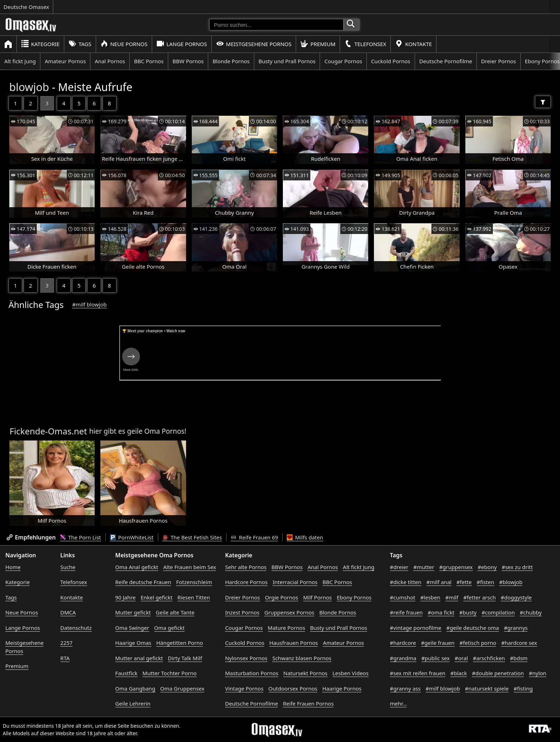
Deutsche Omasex (26, 7)
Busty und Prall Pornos (287, 61)
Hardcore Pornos (246, 582)
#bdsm (519, 658)
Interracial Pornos (295, 582)
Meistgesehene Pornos (254, 44)
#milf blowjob (89, 304)
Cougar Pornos (343, 61)
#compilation (498, 612)
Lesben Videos (351, 673)
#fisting (523, 688)
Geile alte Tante (175, 612)
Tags (80, 44)
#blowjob (511, 582)
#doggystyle (516, 597)
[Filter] (543, 102)
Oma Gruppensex (182, 688)
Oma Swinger (132, 628)
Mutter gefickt (133, 612)
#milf (452, 597)
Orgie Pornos (282, 597)
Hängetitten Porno (179, 643)
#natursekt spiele (487, 688)
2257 (66, 643)
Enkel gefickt (157, 597)
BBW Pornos (188, 61)
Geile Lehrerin (133, 703)
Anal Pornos (110, 61)
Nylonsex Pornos (246, 658)
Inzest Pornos (242, 612)
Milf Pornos (317, 597)
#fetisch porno (478, 643)
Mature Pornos (287, 628)
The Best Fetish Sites (192, 537)
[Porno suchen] (276, 25)
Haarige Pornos (342, 688)
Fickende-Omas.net (48, 431)
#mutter (424, 567)
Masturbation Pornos (252, 673)
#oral (461, 658)
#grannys (516, 628)
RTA (65, 658)
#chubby (531, 612)
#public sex (436, 658)
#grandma (403, 658)
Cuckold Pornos (391, 61)
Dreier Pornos (499, 61)
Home (13, 567)
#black (459, 673)
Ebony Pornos (354, 597)
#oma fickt (441, 612)
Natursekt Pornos (305, 673)
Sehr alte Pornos (246, 567)
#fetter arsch (479, 597)
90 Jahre (126, 597)
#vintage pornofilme (416, 628)
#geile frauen (438, 643)
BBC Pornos (149, 61)
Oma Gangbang (135, 688)
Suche (68, 567)
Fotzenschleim (194, 582)
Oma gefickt (169, 628)
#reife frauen (406, 612)
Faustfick (126, 673)
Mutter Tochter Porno (170, 673)
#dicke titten (406, 582)
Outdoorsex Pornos (293, 688)
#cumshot (403, 597)
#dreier (399, 567)
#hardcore (403, 643)
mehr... (399, 703)
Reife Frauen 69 (254, 537)
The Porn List (81, 537)
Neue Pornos (124, 44)
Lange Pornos (182, 44)
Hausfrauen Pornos (294, 643)
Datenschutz (76, 628)
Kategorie (40, 44)
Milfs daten (305, 537)
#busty (468, 612)
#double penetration (498, 673)
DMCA (68, 612)
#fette (464, 582)
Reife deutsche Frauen (143, 582)
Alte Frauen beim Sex (190, 567)
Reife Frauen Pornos (308, 703)
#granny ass (405, 688)
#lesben (430, 597)
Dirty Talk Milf (185, 658)
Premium (318, 44)
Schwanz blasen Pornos (302, 658)
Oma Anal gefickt (137, 567)
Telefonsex (365, 44)
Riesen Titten (194, 597)
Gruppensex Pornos (289, 612)
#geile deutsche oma (473, 628)
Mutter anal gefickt (139, 658)
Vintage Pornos (244, 688)
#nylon (538, 673)
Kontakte (413, 44)
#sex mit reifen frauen (418, 673)
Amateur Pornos (65, 61)
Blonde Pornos (231, 61)
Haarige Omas (133, 643)
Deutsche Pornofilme (446, 61)
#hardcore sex (519, 643)
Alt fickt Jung (20, 61)
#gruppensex (456, 567)
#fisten (486, 582)
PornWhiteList (132, 537)
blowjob (29, 87)
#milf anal (439, 582)
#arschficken (489, 658)
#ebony (487, 567)
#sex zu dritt (517, 567)
